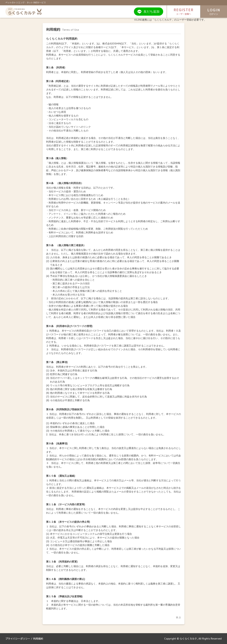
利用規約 (38, 639)
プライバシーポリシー (18, 639)
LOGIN (214, 12)
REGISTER (184, 11)
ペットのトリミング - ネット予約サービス (26, 3)
